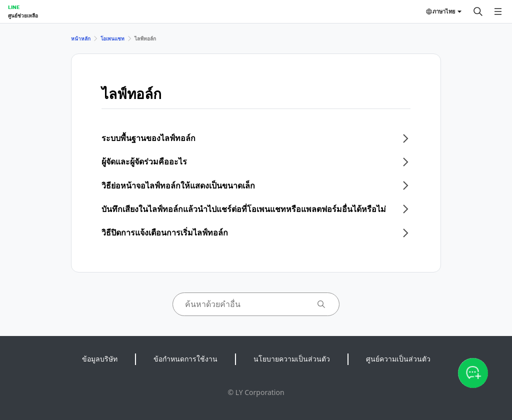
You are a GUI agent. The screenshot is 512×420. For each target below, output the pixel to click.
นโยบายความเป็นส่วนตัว (292, 359)
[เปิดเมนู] (498, 11)
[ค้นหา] (478, 11)
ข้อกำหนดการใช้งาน (185, 359)
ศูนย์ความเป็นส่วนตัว (398, 359)
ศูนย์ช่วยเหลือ (23, 15)
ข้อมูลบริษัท (100, 359)
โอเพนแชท (112, 38)
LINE (14, 7)
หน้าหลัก (81, 38)
